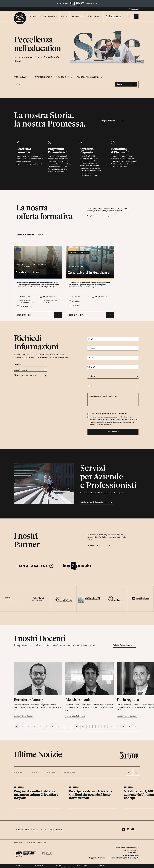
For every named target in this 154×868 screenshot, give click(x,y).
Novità (41, 235)
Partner (51, 830)
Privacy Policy (18, 865)
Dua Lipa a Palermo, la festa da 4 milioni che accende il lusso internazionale (90, 795)
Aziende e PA (64, 77)
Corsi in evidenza (25, 235)
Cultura (51, 772)
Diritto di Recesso (82, 865)
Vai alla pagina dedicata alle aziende (96, 503)
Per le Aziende (114, 16)
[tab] (26, 235)
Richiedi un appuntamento (30, 376)
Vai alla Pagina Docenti (124, 645)
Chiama (30, 365)
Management (70, 772)
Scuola (36, 772)
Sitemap (58, 865)
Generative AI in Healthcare (88, 273)
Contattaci (135, 9)
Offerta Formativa (32, 830)
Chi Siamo (33, 16)
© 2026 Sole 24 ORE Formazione (68, 867)
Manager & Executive (90, 77)
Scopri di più (91, 4)
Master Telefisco (28, 272)
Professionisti (44, 77)
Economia (19, 772)
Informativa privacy (121, 414)
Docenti (65, 16)
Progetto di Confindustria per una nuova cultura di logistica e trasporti (36, 795)
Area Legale (102, 865)
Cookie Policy (39, 865)
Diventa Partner (99, 546)
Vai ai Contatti (30, 370)
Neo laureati (22, 77)
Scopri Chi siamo (113, 121)
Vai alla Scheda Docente (24, 716)
